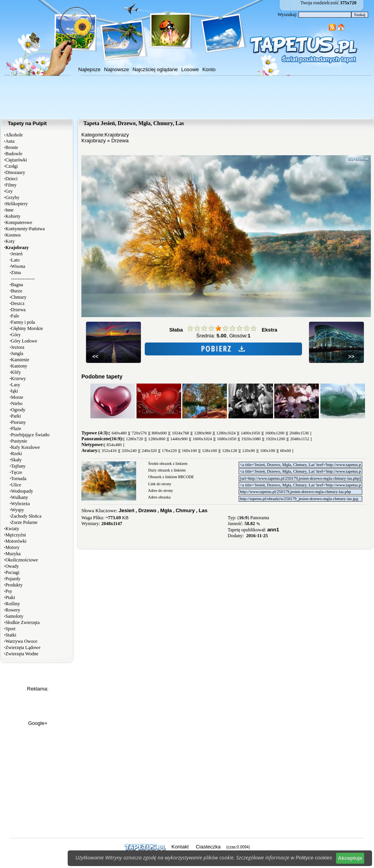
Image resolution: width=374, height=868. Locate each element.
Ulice (16, 485)
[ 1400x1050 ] (250, 433)
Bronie (12, 147)
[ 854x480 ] (114, 445)
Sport (11, 629)
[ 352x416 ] (109, 450)
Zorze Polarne (24, 522)
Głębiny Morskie (27, 328)
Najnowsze (117, 69)
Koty (10, 241)
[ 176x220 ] (169, 450)
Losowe (190, 69)
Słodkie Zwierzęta (23, 622)
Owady (12, 566)
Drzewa (18, 310)
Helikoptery (17, 204)
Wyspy (17, 510)
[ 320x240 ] (129, 450)
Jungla (17, 353)
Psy (9, 591)
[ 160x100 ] (189, 450)
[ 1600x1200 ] (275, 433)
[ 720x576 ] (139, 433)
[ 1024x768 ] (181, 433)
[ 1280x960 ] (203, 433)
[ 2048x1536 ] (299, 433)
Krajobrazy (117, 135)
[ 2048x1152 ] (300, 439)
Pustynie (19, 441)
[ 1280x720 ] (134, 439)
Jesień (17, 254)
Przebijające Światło (30, 435)
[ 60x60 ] (286, 450)
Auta (10, 141)
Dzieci (12, 179)
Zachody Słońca (26, 516)
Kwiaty (12, 529)
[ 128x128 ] (229, 450)
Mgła (166, 510)
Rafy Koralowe (25, 447)
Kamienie (20, 360)
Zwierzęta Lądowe (23, 647)
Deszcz (18, 303)
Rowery (13, 610)
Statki (11, 635)
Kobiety (13, 216)
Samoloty (14, 616)
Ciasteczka (208, 847)
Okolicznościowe (22, 560)
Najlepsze (89, 69)
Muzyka (13, 554)
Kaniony (19, 366)
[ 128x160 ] (209, 450)
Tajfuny (18, 466)
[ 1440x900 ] (179, 439)
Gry (9, 191)
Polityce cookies (314, 858)
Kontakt (180, 847)
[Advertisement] (187, 97)
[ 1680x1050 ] (227, 439)
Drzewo (147, 510)
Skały (16, 460)
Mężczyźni (16, 535)
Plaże (16, 429)
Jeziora (18, 347)
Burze (17, 291)
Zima (16, 273)
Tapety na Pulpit (27, 123)
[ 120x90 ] (248, 450)
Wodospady (22, 491)
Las (203, 510)
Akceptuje (350, 858)
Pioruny (18, 422)
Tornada (19, 479)
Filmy (11, 185)
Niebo (17, 404)
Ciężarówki (16, 160)
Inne (10, 210)
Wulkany (20, 497)
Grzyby (13, 197)
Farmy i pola (23, 322)
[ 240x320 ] (149, 450)
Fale (15, 316)
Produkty (14, 585)
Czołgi (12, 166)
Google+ (38, 723)
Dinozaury (15, 172)
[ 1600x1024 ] (202, 439)
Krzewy (18, 378)
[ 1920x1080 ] (251, 439)
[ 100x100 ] (267, 450)
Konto (209, 69)
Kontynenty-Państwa (25, 229)
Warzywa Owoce (22, 641)
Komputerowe (19, 222)
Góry (16, 335)
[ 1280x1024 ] (226, 433)
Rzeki (16, 454)
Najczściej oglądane (155, 69)
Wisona (18, 266)
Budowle (14, 154)
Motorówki (16, 541)
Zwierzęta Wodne (22, 654)
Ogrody (18, 410)
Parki (16, 416)
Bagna (17, 285)
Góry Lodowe (24, 341)
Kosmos (13, 235)
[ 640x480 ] (119, 433)
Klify (16, 372)
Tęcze (17, 472)
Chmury (19, 297)
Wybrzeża (20, 504)
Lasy (15, 385)
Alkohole (14, 135)
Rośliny (13, 604)
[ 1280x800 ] (157, 439)
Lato (15, 260)
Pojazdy (13, 579)
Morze (17, 397)
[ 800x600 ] (159, 433)
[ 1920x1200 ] (275, 439)
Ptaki (10, 597)
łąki (14, 391)
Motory (13, 547)
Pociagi (13, 572)
